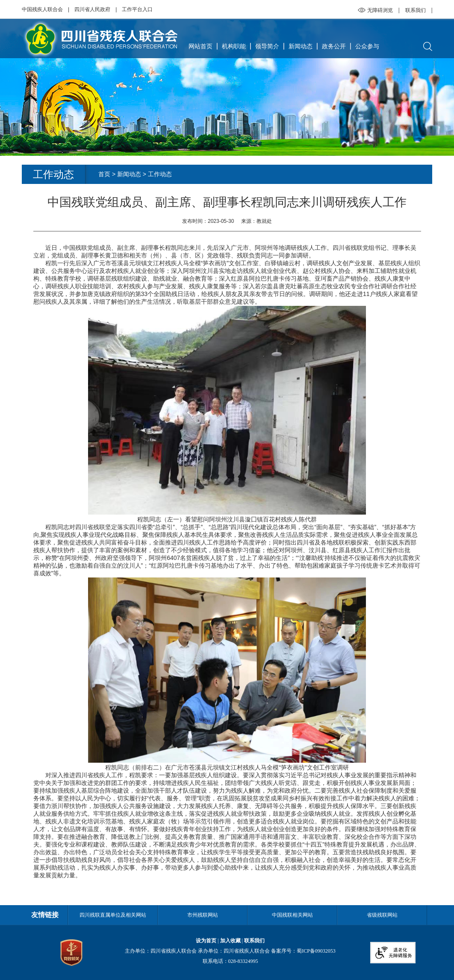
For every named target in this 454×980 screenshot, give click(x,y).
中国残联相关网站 (292, 915)
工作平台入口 (137, 9)
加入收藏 (230, 941)
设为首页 (206, 941)
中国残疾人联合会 (42, 9)
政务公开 (334, 46)
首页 (104, 174)
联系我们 (416, 10)
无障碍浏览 (380, 10)
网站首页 (200, 46)
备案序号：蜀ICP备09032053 (303, 951)
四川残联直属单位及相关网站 (113, 915)
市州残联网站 (203, 915)
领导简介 (267, 46)
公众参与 (367, 46)
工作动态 (160, 174)
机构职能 (234, 46)
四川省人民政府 (92, 9)
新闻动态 (301, 46)
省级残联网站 (382, 915)
